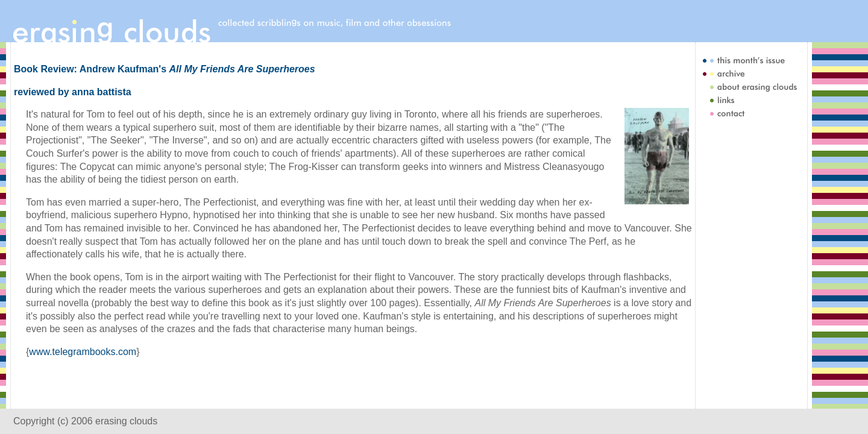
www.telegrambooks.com (83, 352)
